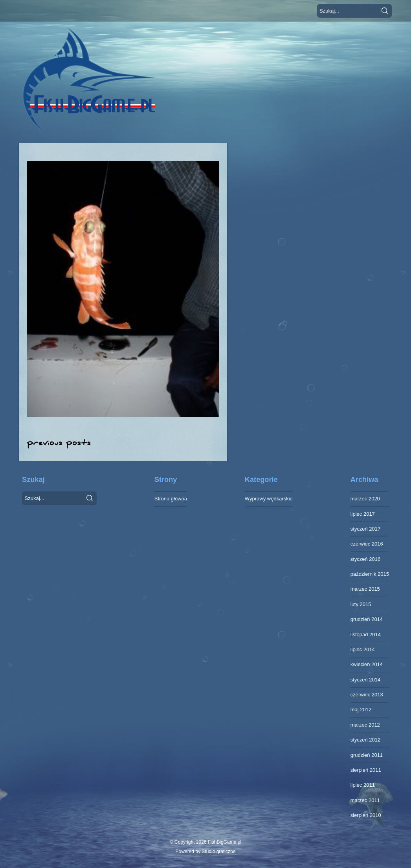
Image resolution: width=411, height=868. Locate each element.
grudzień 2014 (367, 619)
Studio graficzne (218, 852)
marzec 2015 (365, 589)
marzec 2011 (365, 800)
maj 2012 (361, 710)
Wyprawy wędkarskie (269, 499)
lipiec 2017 (363, 514)
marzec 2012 (365, 725)
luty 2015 (361, 604)
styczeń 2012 (366, 740)
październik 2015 (370, 574)
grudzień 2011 (367, 755)
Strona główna (171, 499)
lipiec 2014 (363, 649)
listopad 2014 (366, 635)
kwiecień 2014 (367, 664)
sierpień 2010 (366, 815)
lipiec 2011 (363, 785)
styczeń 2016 (366, 559)
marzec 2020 (365, 499)
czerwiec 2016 (367, 544)
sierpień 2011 (366, 770)
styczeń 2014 (366, 680)
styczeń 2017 (366, 529)
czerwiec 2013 (367, 695)
